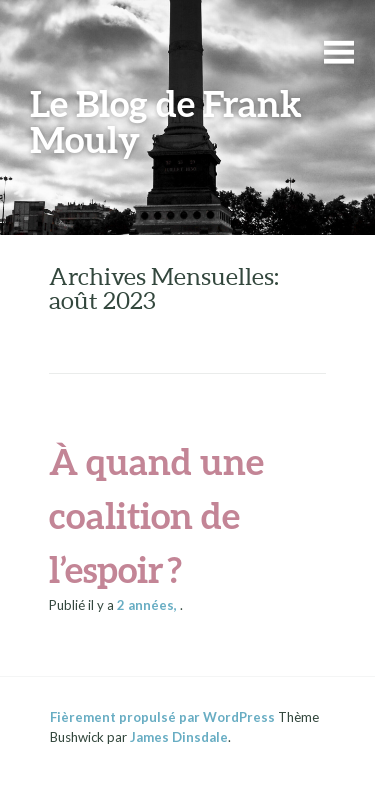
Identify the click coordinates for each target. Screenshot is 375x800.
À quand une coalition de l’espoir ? (156, 515)
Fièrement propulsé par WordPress (162, 717)
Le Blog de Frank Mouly (166, 121)
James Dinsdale (179, 737)
